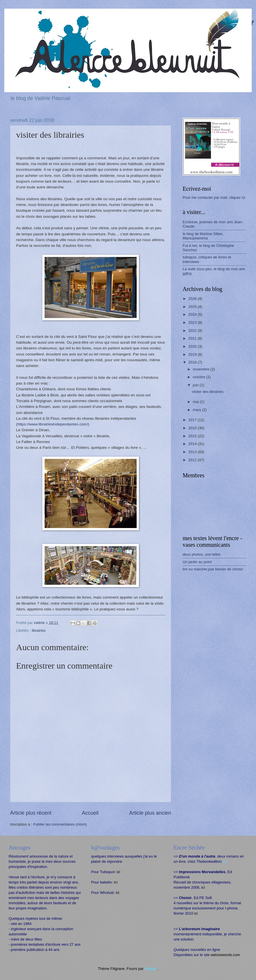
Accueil (90, 813)
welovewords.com (225, 955)
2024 (193, 314)
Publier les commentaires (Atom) (60, 824)
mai (196, 402)
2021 (193, 338)
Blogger (151, 969)
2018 (193, 362)
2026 (193, 299)
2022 (193, 331)
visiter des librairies (208, 392)
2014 (193, 444)
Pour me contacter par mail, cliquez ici (214, 197)
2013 (193, 452)
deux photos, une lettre (201, 554)
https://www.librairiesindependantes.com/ (53, 424)
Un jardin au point (197, 562)
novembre (201, 369)
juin (196, 385)
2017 (193, 420)
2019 (193, 354)
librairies (39, 630)
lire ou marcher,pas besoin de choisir (213, 569)
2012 (193, 460)
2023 (193, 322)
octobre (199, 377)
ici (118, 872)
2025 (193, 307)
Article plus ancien (150, 813)
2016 (193, 428)
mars (197, 410)
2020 (193, 346)
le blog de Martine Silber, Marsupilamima (203, 236)
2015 (193, 436)
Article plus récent (31, 813)
